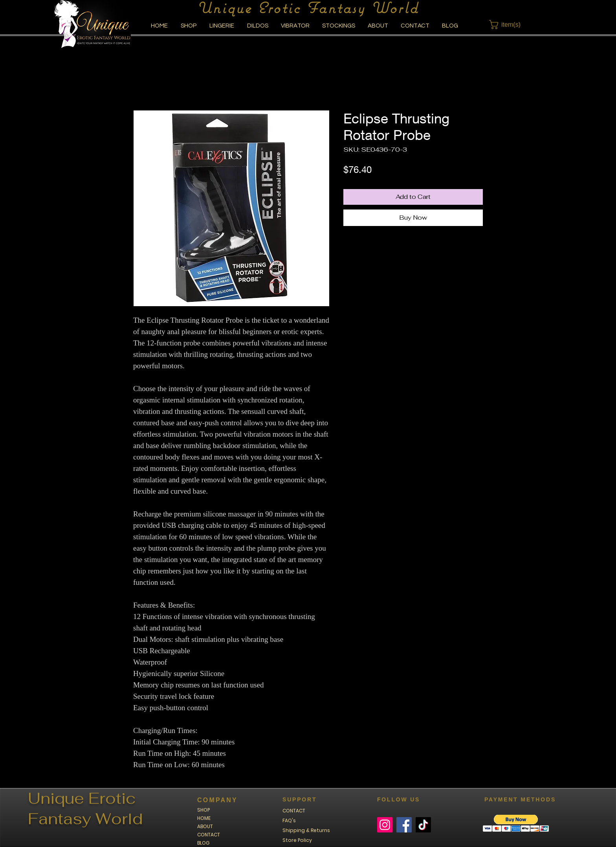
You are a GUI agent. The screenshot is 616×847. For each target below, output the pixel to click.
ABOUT (205, 826)
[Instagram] (385, 825)
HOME (204, 818)
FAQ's (289, 820)
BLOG (203, 843)
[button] (510, 25)
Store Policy (297, 840)
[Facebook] (404, 825)
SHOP (203, 810)
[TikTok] (423, 825)
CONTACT (209, 835)
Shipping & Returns (306, 830)
